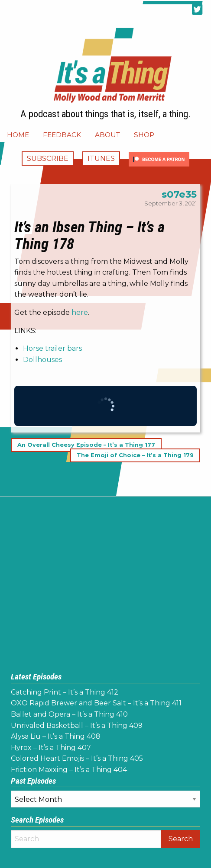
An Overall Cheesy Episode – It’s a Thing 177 (86, 445)
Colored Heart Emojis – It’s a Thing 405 (77, 758)
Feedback (62, 135)
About (107, 135)
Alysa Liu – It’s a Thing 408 (56, 736)
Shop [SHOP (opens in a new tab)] (144, 135)
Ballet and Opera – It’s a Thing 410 (69, 714)
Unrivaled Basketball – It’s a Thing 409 (77, 725)
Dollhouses (42, 360)
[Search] (86, 839)
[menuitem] (18, 135)
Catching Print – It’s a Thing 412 (65, 692)
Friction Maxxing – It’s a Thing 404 (69, 770)
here (80, 312)
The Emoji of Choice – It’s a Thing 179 (135, 455)
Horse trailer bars (52, 348)
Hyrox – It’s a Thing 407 (51, 748)
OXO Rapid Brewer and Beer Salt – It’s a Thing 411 (96, 703)
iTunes (101, 159)
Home (18, 135)
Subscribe (48, 159)
